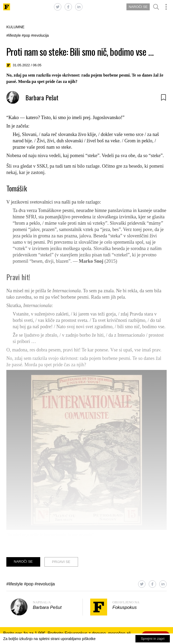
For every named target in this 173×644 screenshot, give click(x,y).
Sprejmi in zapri (153, 639)
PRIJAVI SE (61, 562)
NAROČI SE (138, 7)
